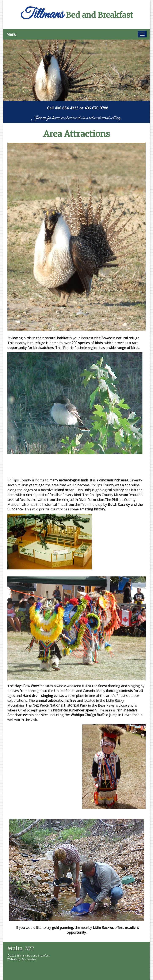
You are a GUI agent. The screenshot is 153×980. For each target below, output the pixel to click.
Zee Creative (29, 959)
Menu (11, 34)
